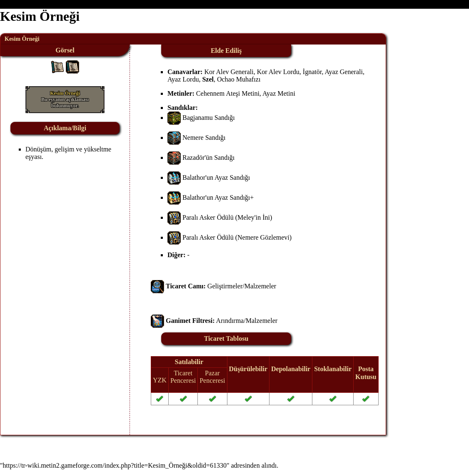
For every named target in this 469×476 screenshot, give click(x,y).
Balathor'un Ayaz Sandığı (216, 177)
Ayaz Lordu (183, 79)
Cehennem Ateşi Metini (228, 93)
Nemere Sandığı (204, 138)
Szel (208, 79)
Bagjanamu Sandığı (209, 118)
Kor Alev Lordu (278, 72)
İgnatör (312, 72)
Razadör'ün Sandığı (208, 157)
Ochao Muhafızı (239, 79)
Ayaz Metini (279, 93)
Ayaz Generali (344, 72)
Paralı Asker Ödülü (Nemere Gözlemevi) (237, 237)
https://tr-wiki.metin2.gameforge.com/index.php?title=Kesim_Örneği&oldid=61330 (115, 465)
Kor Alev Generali (229, 72)
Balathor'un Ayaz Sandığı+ (218, 197)
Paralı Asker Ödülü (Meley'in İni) (227, 217)
